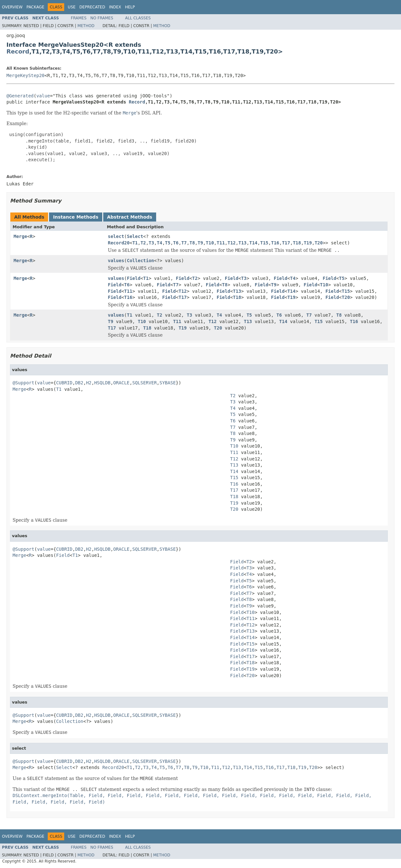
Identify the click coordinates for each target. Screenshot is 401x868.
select (116, 236)
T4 (160, 243)
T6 (176, 243)
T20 (319, 243)
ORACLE (121, 383)
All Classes (138, 18)
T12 (231, 243)
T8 (192, 243)
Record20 (119, 243)
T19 (308, 243)
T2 (143, 243)
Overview (12, 7)
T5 (168, 243)
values (116, 261)
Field (134, 278)
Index (115, 7)
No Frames (102, 18)
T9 (200, 243)
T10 (210, 243)
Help (130, 7)
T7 (184, 243)
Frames (79, 18)
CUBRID (64, 383)
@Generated (20, 96)
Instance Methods (75, 217)
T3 (151, 243)
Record (18, 51)
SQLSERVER (145, 383)
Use (72, 7)
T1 (135, 243)
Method (86, 26)
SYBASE (168, 383)
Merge (20, 236)
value (43, 96)
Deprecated (92, 7)
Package (35, 7)
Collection (140, 261)
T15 (264, 243)
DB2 (79, 383)
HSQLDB (102, 383)
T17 (286, 243)
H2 (89, 383)
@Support (23, 383)
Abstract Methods (130, 217)
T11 (221, 243)
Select (135, 236)
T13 (242, 243)
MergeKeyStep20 (25, 75)
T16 (275, 243)
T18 (297, 243)
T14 (253, 243)
